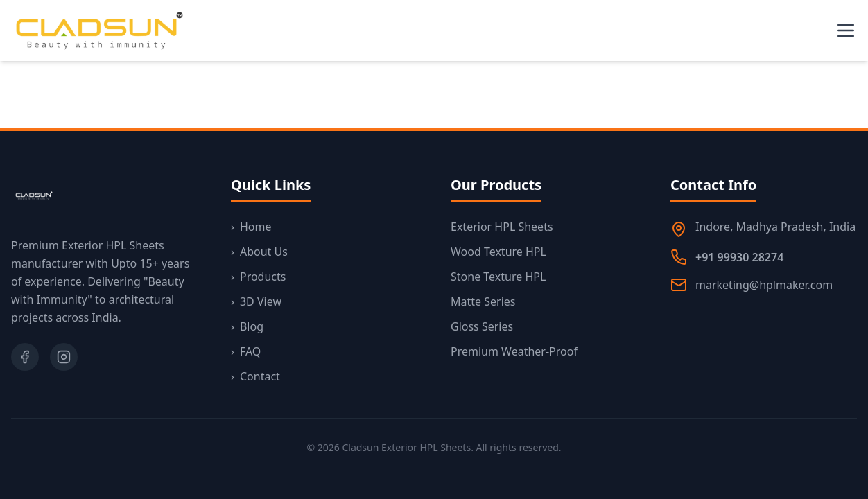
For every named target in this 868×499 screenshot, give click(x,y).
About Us (259, 252)
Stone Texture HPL (498, 277)
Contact (255, 376)
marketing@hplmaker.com (764, 285)
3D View (256, 301)
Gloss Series (482, 326)
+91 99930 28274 (739, 257)
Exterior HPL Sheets (502, 227)
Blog (247, 326)
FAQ (246, 351)
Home (251, 227)
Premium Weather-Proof (514, 351)
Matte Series (483, 301)
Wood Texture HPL (498, 252)
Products (258, 277)
